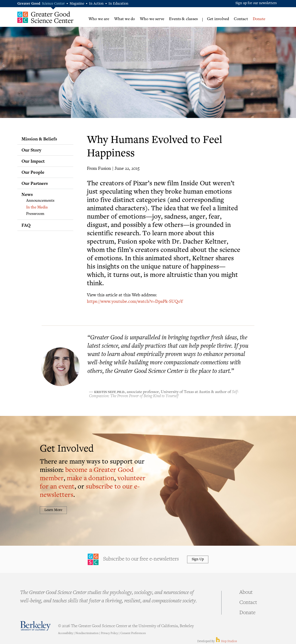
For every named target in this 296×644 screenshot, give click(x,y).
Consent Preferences (133, 633)
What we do (125, 19)
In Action (96, 4)
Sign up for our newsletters (256, 3)
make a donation (91, 479)
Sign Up (198, 559)
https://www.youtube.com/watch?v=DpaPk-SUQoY (135, 301)
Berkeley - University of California (35, 626)
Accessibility (66, 633)
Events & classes (183, 19)
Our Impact (33, 161)
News (27, 194)
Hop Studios (226, 641)
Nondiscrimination (87, 633)
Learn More (53, 510)
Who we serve (152, 19)
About (246, 593)
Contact (241, 19)
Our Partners (35, 183)
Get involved (218, 19)
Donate (259, 19)
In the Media (37, 207)
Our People (33, 172)
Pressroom (35, 214)
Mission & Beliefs (39, 139)
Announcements (40, 201)
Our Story (31, 150)
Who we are (99, 19)
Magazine (77, 4)
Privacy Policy (109, 633)
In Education (118, 4)
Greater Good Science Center (45, 17)
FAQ (26, 225)
